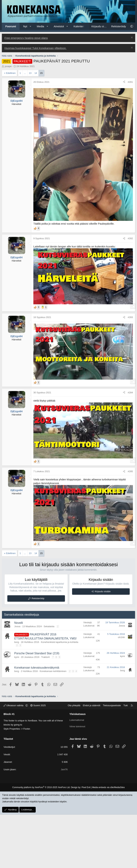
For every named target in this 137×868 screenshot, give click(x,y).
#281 (130, 135)
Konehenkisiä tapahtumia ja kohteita (60, 696)
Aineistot (59, 26)
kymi (17, 711)
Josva (17, 680)
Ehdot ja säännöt (92, 759)
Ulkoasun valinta (14, 759)
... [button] (25, 127)
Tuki (126, 759)
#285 (130, 525)
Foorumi (11, 26)
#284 (130, 446)
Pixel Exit (86, 841)
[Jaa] (124, 136)
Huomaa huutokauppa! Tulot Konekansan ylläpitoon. (35, 102)
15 (41, 127)
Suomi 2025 (38, 759)
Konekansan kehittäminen (53, 725)
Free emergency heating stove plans (26, 91)
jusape (8, 120)
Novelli (19, 676)
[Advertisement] (68, 57)
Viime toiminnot (77, 780)
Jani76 (64, 823)
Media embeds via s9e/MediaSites (108, 841)
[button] (30, 26)
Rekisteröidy (38, 652)
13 (30, 127)
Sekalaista (49, 680)
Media (40, 26)
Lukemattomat (77, 774)
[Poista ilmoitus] (131, 91)
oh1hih (121, 691)
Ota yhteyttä (74, 759)
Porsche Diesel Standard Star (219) (37, 707)
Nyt (25, 26)
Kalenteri (79, 26)
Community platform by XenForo (41, 841)
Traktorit (45, 711)
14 (36, 127)
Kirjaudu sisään (103, 645)
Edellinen (11, 127)
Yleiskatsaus (78, 767)
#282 (130, 292)
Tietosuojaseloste (112, 759)
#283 (130, 371)
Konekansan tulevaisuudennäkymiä (37, 721)
